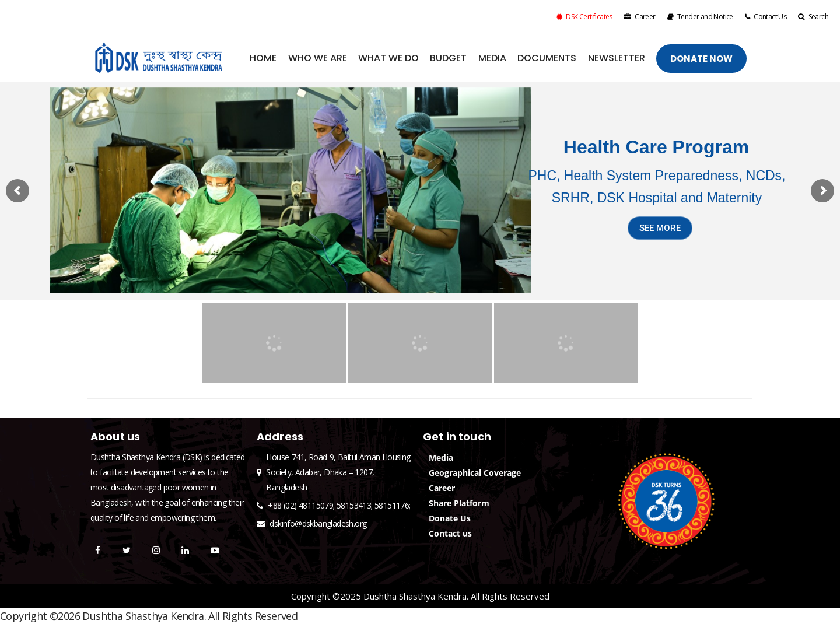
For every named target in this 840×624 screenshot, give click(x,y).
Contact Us (766, 17)
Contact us (450, 533)
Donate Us (450, 518)
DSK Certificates (584, 17)
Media (441, 458)
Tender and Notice (700, 17)
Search (813, 17)
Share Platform (459, 503)
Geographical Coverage (475, 473)
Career (640, 17)
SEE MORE (660, 228)
